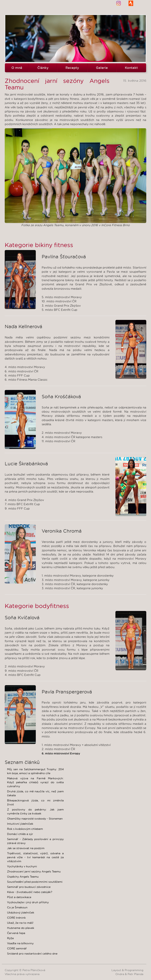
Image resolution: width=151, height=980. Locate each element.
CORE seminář (17, 948)
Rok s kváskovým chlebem (25, 829)
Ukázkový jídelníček (21, 913)
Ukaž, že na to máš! (20, 923)
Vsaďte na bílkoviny (20, 943)
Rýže (10, 938)
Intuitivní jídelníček (20, 824)
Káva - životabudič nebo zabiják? (30, 892)
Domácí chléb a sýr (20, 834)
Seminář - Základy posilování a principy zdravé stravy (35, 841)
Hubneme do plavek (21, 928)
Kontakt (131, 68)
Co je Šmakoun (17, 907)
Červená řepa (16, 933)
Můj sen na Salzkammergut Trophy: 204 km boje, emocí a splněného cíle (35, 771)
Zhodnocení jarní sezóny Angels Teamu (34, 871)
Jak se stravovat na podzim (26, 848)
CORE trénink (16, 918)
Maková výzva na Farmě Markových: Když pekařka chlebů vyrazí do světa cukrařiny (35, 782)
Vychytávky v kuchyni (22, 866)
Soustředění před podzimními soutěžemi (35, 882)
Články (43, 68)
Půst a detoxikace (19, 897)
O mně (17, 68)
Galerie (102, 68)
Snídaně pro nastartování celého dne (32, 954)
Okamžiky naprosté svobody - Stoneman (35, 819)
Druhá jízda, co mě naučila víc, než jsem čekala (35, 793)
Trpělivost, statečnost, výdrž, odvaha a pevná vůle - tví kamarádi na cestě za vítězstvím (35, 857)
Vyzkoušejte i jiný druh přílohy (28, 902)
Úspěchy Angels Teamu (23, 877)
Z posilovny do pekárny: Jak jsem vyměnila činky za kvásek (35, 811)
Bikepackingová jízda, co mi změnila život (35, 802)
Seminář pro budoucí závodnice (29, 887)
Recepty (72, 68)
